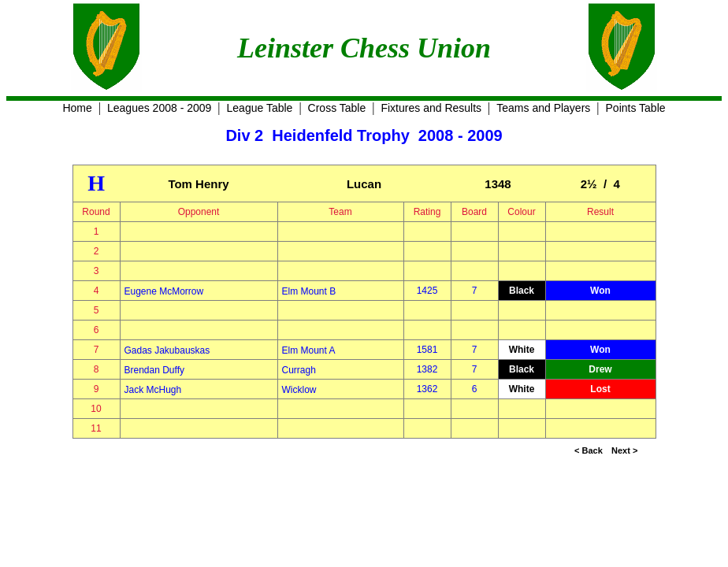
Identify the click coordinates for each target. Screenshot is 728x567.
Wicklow (299, 390)
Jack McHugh (153, 390)
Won (600, 291)
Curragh (299, 370)
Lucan (364, 184)
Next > (624, 450)
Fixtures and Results (431, 108)
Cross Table (337, 108)
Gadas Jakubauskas (167, 350)
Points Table (636, 108)
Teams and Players (543, 108)
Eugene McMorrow (164, 291)
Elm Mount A (309, 350)
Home (77, 108)
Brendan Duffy (155, 370)
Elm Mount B (309, 291)
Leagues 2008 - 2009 (159, 108)
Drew (600, 369)
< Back (589, 450)
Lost (600, 389)
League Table (260, 108)
